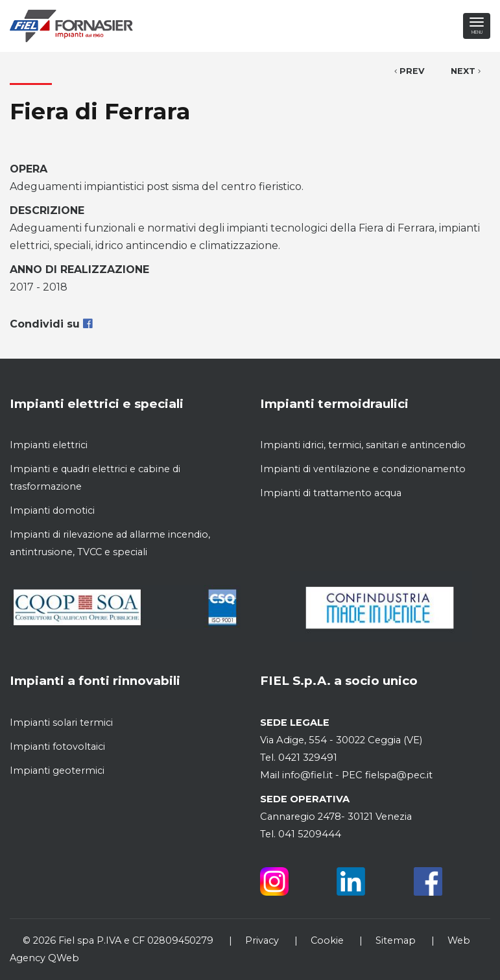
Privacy (262, 940)
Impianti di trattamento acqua (331, 493)
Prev (410, 71)
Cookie (327, 940)
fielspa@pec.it (398, 775)
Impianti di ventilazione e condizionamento (363, 469)
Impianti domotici (52, 510)
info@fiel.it (307, 775)
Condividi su (51, 324)
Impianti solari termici (61, 723)
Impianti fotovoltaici (57, 747)
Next (466, 71)
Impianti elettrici (49, 445)
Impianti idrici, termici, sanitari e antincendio (363, 445)
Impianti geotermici (57, 771)
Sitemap (396, 940)
